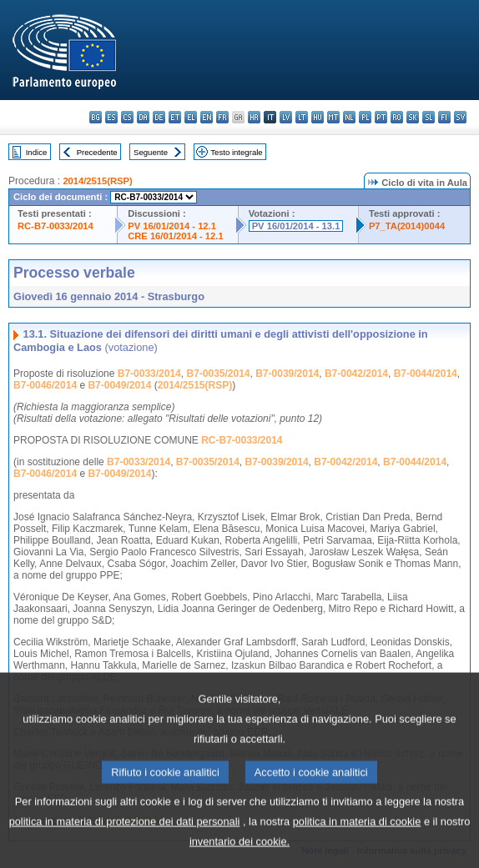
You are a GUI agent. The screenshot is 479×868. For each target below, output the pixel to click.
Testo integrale (236, 152)
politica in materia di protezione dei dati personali (125, 846)
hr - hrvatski (254, 117)
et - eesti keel (175, 117)
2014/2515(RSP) (97, 181)
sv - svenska (460, 117)
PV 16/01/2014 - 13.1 (296, 226)
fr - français (222, 117)
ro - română (397, 117)
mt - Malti (333, 117)
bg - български (96, 117)
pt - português (381, 117)
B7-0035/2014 (218, 374)
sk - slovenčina (413, 117)
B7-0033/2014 (149, 374)
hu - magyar (318, 117)
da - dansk (143, 117)
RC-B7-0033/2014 (55, 226)
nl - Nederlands (349, 117)
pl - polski (365, 117)
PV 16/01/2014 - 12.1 (172, 226)
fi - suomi (444, 117)
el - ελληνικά (191, 117)
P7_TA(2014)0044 (407, 226)
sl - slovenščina (429, 117)
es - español (111, 117)
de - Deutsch (159, 117)
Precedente (97, 152)
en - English (207, 117)
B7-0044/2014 (426, 374)
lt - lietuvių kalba (302, 117)
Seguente (151, 152)
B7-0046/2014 (45, 385)
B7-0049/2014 (119, 385)
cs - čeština (127, 117)
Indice (37, 152)
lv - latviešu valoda (286, 117)
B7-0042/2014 (356, 374)
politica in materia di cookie (357, 846)
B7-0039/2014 (287, 374)
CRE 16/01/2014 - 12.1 (175, 236)
